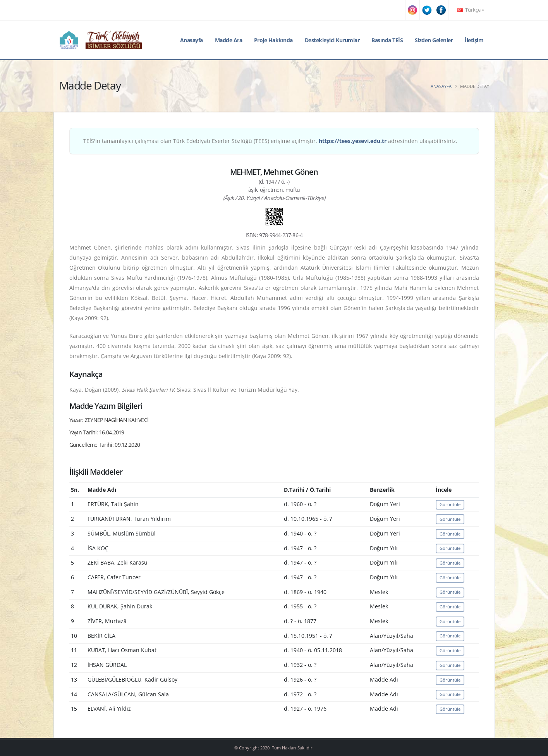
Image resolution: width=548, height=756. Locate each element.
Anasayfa (192, 40)
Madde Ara (229, 40)
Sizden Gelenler (434, 40)
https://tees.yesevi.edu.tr (353, 141)
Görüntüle (450, 504)
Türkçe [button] (471, 10)
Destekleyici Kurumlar (332, 40)
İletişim (474, 40)
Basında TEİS (387, 40)
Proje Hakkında (273, 40)
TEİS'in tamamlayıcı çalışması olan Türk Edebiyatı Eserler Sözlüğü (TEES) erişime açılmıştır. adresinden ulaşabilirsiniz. (270, 141)
